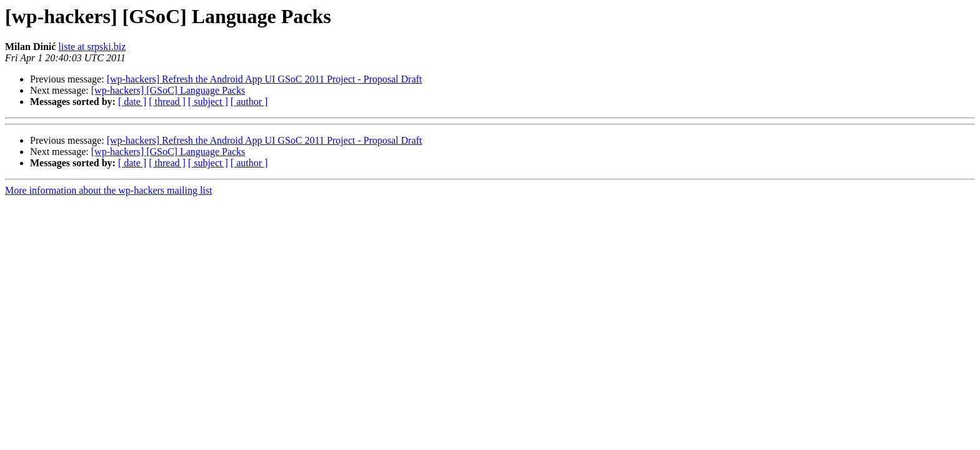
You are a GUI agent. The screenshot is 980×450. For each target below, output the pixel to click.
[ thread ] (167, 102)
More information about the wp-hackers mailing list (108, 190)
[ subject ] (208, 102)
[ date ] (132, 102)
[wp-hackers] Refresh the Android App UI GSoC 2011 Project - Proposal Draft (265, 79)
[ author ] (249, 102)
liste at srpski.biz (92, 47)
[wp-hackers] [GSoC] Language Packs (168, 90)
